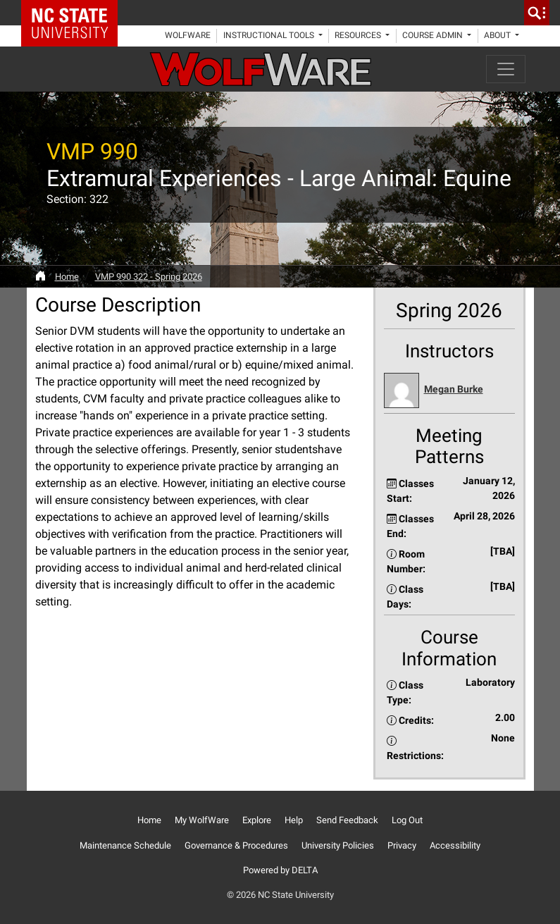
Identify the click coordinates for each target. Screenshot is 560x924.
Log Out (407, 820)
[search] (537, 13)
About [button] (498, 35)
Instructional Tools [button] (270, 35)
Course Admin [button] (434, 35)
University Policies (338, 845)
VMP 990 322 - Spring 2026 (149, 277)
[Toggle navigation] (506, 69)
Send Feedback (347, 820)
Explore (257, 820)
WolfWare (188, 35)
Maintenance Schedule (125, 845)
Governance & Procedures (236, 845)
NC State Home (74, 13)
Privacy (402, 845)
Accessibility (455, 845)
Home (67, 277)
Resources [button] (359, 35)
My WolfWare (202, 820)
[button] (449, 391)
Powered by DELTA (280, 870)
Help (294, 820)
